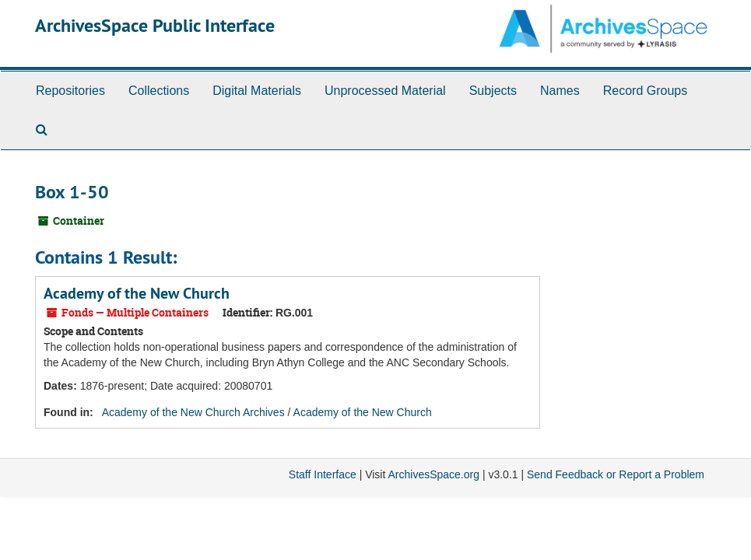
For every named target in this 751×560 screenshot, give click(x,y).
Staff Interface (323, 474)
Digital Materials (257, 91)
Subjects (493, 91)
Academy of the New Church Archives (193, 412)
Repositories (70, 91)
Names (560, 91)
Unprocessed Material (385, 91)
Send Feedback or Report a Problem (616, 474)
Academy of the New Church (137, 293)
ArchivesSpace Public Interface (155, 25)
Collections (159, 91)
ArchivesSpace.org (433, 474)
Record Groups (646, 91)
